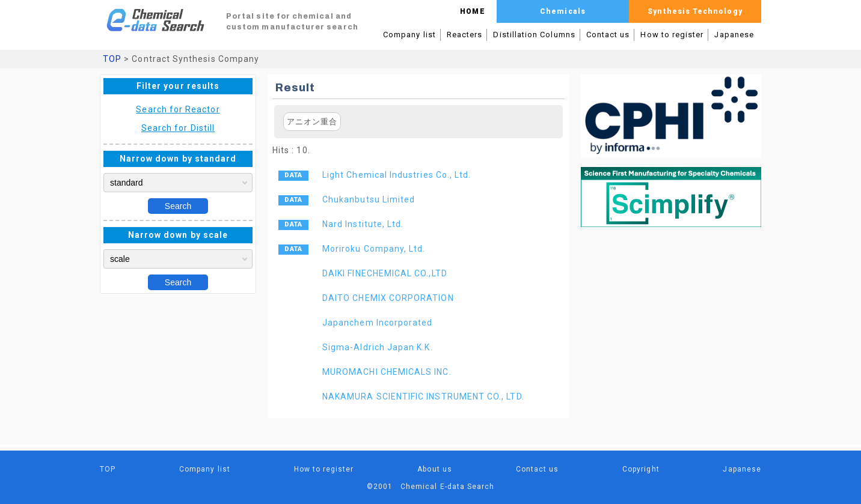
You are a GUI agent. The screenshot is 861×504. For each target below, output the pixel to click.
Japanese (734, 35)
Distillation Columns (534, 35)
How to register (672, 35)
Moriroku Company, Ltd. (374, 249)
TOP (112, 59)
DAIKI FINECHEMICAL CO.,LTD (385, 273)
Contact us (608, 35)
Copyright (641, 469)
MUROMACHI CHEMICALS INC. (387, 372)
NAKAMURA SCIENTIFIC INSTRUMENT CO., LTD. (423, 396)
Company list (409, 35)
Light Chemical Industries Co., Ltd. (397, 175)
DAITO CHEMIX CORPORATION (388, 298)
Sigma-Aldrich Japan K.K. (378, 347)
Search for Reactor (178, 109)
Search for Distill (178, 128)
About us (435, 469)
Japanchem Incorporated (377, 323)
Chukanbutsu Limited (369, 199)
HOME (472, 11)
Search (178, 206)
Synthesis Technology (695, 11)
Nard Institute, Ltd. (363, 224)
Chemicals (563, 11)
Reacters (465, 35)
